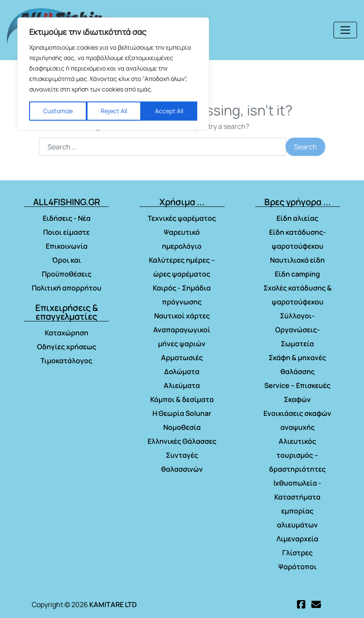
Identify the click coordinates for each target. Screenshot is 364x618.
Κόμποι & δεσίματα (182, 399)
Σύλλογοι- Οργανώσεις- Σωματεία (298, 330)
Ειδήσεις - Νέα (67, 218)
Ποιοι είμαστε (66, 232)
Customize (58, 111)
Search (305, 147)
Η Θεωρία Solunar (182, 413)
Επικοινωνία (67, 246)
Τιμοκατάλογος (66, 361)
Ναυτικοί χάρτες (182, 316)
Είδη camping (297, 274)
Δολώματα (182, 371)
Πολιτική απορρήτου (67, 288)
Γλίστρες (297, 553)
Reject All (114, 111)
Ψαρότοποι (297, 567)
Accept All (169, 111)
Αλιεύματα (182, 385)
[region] (113, 74)
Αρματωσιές (182, 358)
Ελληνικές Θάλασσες (182, 441)
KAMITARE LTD (113, 604)
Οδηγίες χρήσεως (67, 347)
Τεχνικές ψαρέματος (182, 218)
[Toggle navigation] (345, 30)
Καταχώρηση (67, 333)
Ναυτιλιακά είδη (297, 260)
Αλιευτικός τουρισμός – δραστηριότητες (297, 455)
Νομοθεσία (182, 427)
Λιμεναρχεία (297, 539)
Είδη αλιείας (297, 218)
